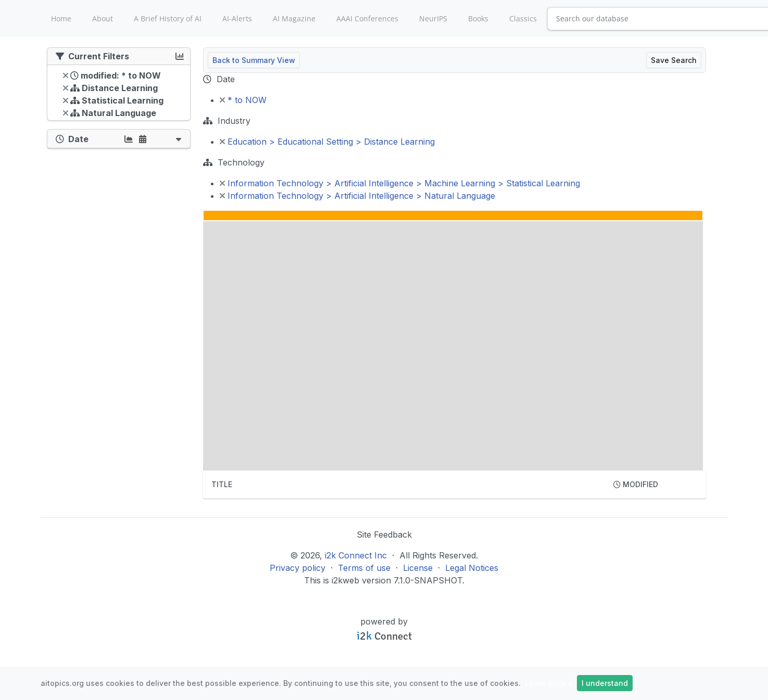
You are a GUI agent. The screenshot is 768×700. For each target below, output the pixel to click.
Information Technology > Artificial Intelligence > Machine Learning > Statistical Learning (400, 183)
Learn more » (549, 683)
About (103, 18)
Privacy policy (298, 568)
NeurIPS (433, 18)
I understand (605, 683)
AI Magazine (294, 18)
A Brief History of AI (168, 18)
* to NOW (243, 100)
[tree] (119, 95)
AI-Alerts (237, 18)
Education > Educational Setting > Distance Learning (327, 142)
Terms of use (364, 568)
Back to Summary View (254, 60)
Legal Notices (472, 568)
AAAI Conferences (367, 18)
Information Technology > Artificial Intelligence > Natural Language (357, 196)
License (418, 568)
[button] (179, 139)
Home (61, 18)
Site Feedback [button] (384, 534)
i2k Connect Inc (356, 555)
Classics (523, 18)
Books (478, 18)
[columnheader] (404, 485)
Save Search (674, 60)
